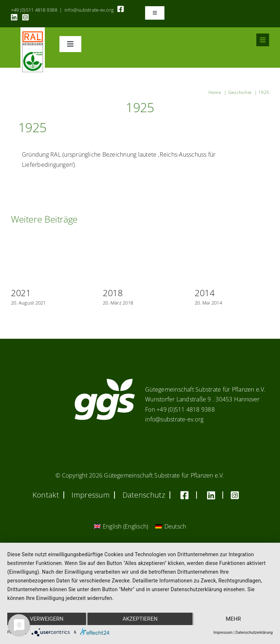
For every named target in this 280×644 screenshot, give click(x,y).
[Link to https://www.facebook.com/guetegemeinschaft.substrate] (121, 9)
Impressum (223, 633)
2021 (21, 293)
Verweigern (47, 619)
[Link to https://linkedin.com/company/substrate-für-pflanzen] (14, 17)
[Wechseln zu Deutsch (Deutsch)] (171, 526)
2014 (205, 293)
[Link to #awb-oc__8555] (263, 40)
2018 (113, 293)
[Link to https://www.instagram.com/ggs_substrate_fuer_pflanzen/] (26, 17)
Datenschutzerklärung (254, 633)
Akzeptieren (140, 619)
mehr (233, 619)
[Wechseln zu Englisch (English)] (121, 526)
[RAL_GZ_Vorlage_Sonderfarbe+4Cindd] (33, 30)
